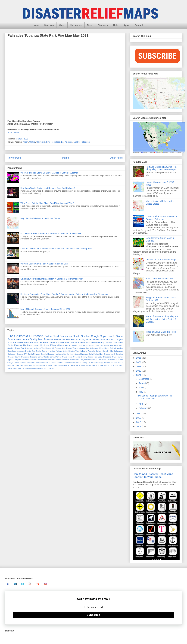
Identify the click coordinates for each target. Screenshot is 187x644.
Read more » (13, 133)
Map (41, 339)
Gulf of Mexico (116, 348)
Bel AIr (99, 351)
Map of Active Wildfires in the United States (40, 218)
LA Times (91, 363)
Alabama (83, 351)
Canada (58, 348)
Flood (56, 336)
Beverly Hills (108, 351)
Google (44, 354)
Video (40, 342)
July (141, 388)
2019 (139, 418)
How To (111, 336)
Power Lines (52, 365)
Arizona (59, 360)
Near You (49, 25)
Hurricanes (76, 25)
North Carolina (117, 354)
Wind (103, 340)
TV (111, 365)
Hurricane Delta (29, 363)
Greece (17, 363)
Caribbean (12, 354)
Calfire (32, 142)
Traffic (15, 369)
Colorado (53, 342)
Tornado (48, 339)
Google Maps (99, 336)
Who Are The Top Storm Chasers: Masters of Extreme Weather (49, 173)
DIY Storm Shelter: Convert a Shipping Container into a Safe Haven (51, 233)
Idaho (66, 363)
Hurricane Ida (60, 354)
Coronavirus (84, 348)
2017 (139, 426)
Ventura (30, 348)
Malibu (77, 142)
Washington (46, 348)
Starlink (94, 365)
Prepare (34, 357)
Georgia (10, 363)
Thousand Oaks (110, 357)
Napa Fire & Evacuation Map (160, 279)
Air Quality (32, 339)
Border (72, 360)
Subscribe (93, 615)
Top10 (23, 348)
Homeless (56, 142)
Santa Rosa (67, 357)
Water (24, 360)
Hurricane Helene (16, 342)
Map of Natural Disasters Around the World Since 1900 (45, 309)
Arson (25, 142)
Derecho (81, 345)
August (142, 383)
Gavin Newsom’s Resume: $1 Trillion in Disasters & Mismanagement (52, 279)
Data (115, 342)
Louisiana (20, 351)
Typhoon (11, 360)
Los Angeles (67, 142)
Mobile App (109, 345)
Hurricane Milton (48, 345)
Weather (21, 339)
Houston (51, 354)
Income (71, 363)
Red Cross (85, 342)
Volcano (37, 348)
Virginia (18, 360)
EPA (26, 354)
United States (69, 351)
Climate (74, 345)
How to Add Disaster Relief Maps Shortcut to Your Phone (153, 475)
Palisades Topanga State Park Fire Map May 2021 (48, 35)
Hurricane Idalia (92, 345)
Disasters (103, 25)
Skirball (88, 365)
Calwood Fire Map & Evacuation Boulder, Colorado (162, 218)
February (143, 408)
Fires (90, 25)
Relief (73, 365)
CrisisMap (94, 348)
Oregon (119, 340)
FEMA (74, 340)
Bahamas (66, 360)
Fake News (104, 348)
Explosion (110, 360)
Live (101, 345)
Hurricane (36, 336)
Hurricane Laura (73, 354)
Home (36, 25)
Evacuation (66, 336)
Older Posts (116, 158)
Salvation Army (97, 342)
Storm (119, 336)
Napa (9, 365)
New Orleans (105, 354)
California (41, 142)
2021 (139, 375)
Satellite (11, 348)
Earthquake (95, 340)
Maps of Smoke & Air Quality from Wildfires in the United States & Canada (162, 319)
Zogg (53, 369)
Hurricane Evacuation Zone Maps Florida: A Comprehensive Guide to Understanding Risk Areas (64, 294)
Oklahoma (74, 342)
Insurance (111, 340)
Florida (77, 336)
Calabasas (118, 351)
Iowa (67, 342)
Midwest (60, 345)
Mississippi (99, 363)
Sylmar (106, 365)
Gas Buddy (118, 360)
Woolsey (38, 369)
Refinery (67, 365)
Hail (21, 363)
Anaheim (44, 360)
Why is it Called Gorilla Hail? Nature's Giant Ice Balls (44, 264)
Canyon (83, 360)
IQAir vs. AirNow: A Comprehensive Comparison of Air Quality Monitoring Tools (56, 249)
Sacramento (80, 365)
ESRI (68, 340)
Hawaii (61, 342)
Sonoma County (80, 357)
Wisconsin (32, 360)
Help (116, 25)
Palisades (85, 142)
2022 (139, 371)
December (144, 379)
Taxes (90, 357)
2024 (139, 362)
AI (53, 348)
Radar (39, 351)
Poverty (44, 365)
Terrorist (115, 365)
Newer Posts (14, 158)
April (141, 404)
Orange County (14, 357)
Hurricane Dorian (42, 363)
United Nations (56, 351)
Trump (120, 357)
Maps (62, 25)
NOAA (120, 363)
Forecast (18, 345)
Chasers (108, 342)
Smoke (11, 339)
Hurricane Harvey (31, 345)
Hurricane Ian (30, 342)
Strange (100, 365)
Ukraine (25, 369)
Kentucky (84, 363)
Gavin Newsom (34, 354)
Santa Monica (56, 357)
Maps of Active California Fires (161, 332)
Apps (126, 25)
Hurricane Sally (87, 354)
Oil (115, 345)
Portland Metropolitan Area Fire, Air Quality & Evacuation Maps (162, 168)
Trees (19, 369)
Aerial (39, 360)
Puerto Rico (30, 351)
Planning (31, 365)
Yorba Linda (46, 369)
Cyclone (20, 354)
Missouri (107, 363)
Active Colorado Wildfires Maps (161, 260)
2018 (139, 422)
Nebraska (16, 365)
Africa (67, 345)
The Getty (98, 357)
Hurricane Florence (56, 363)
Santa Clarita (43, 357)
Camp (77, 360)
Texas (17, 348)
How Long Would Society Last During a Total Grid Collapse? (48, 188)
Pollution (38, 365)
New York (23, 365)
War (77, 351)
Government (59, 340)
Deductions (102, 360)
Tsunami (46, 351)
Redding (61, 365)
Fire (48, 142)
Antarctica (52, 360)
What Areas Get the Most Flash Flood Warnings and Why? (47, 203)
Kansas (77, 363)
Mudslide (114, 363)
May (141, 392)
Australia (91, 351)
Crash (88, 360)
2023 (139, 367)
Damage (94, 360)
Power (120, 345)
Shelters (86, 336)
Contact (139, 25)
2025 (139, 358)
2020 (139, 414)
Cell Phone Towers (70, 348)
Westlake (32, 369)
